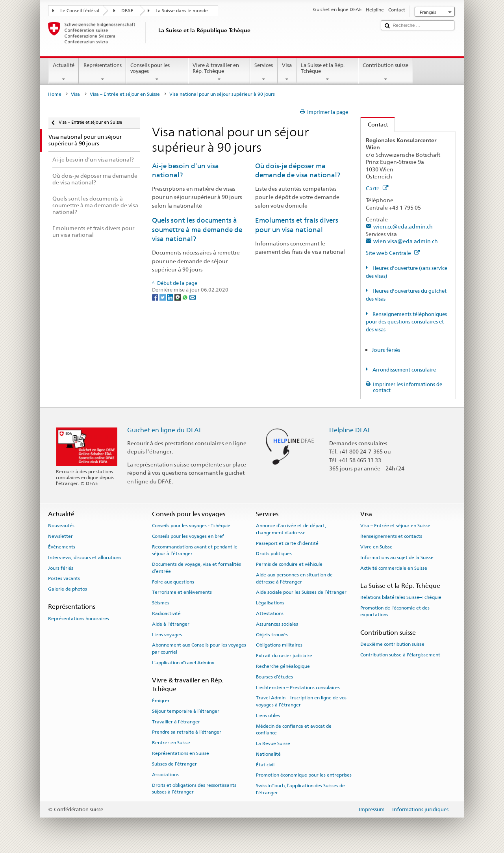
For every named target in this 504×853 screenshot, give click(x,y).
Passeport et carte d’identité (287, 543)
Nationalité (268, 754)
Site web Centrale (393, 253)
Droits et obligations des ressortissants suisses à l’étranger (194, 788)
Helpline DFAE (350, 430)
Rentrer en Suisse (171, 743)
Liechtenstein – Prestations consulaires (298, 687)
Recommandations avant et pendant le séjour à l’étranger (195, 550)
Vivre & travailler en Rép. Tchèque (219, 72)
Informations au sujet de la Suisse (397, 558)
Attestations (270, 613)
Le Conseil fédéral (80, 11)
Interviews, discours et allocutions (85, 558)
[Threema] (178, 297)
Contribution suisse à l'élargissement (400, 655)
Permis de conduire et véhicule (289, 564)
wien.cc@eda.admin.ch (403, 226)
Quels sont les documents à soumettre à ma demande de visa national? (197, 230)
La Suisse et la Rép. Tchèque (328, 72)
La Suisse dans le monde (182, 11)
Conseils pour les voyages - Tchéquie (191, 526)
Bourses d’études (274, 677)
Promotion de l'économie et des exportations (395, 611)
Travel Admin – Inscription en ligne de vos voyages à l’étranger (301, 701)
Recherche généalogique (283, 666)
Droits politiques (274, 554)
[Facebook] (156, 297)
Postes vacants (64, 578)
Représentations (102, 72)
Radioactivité (166, 613)
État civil (265, 764)
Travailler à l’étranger (176, 721)
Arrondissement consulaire (404, 370)
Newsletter (60, 536)
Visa (287, 72)
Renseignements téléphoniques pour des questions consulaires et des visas (406, 322)
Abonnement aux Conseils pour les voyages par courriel (199, 648)
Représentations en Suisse (181, 753)
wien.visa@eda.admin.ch (406, 241)
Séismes (161, 603)
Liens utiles (268, 715)
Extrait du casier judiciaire (284, 656)
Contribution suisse (386, 72)
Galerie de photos (68, 589)
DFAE (127, 11)
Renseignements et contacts (391, 536)
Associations (165, 775)
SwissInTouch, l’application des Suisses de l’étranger (300, 789)
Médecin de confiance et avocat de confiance (294, 729)
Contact (374, 124)
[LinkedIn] (171, 297)
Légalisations (270, 603)
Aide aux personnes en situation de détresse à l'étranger (294, 578)
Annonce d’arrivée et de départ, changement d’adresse (291, 529)
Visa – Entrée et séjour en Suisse (125, 94)
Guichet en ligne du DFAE (165, 430)
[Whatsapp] (186, 297)
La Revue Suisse (273, 743)
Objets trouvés (272, 634)
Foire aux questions (173, 582)
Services (264, 72)
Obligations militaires (279, 645)
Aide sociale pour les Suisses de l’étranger (301, 592)
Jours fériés (386, 350)
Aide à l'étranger (171, 624)
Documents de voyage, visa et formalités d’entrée (196, 568)
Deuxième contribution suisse (392, 644)
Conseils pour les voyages (157, 72)
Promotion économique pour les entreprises (304, 775)
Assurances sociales (277, 624)
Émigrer (161, 701)
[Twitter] (163, 297)
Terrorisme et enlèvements (182, 592)
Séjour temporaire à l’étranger (186, 711)
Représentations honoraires (79, 619)
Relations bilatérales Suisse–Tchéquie (401, 597)
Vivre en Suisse (376, 547)
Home (55, 94)
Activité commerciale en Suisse (394, 568)
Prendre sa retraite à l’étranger (187, 732)
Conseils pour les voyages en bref (188, 536)
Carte (377, 188)
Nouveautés (61, 526)
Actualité (64, 72)
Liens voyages (167, 634)
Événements (62, 547)
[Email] (193, 297)
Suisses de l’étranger (174, 764)
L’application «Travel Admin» (183, 663)
